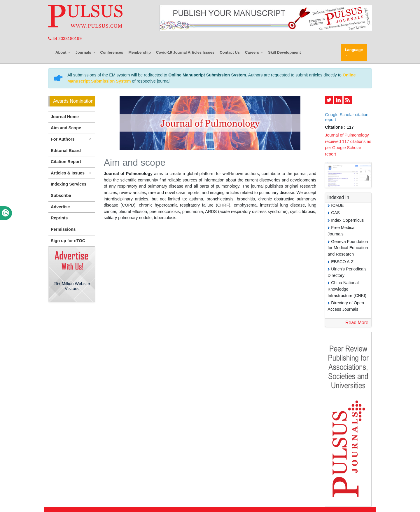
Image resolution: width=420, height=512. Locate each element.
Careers (253, 52)
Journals (84, 52)
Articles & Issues (72, 173)
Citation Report (66, 162)
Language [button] (354, 50)
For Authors (72, 139)
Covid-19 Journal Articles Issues (185, 52)
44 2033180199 (65, 39)
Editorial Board (66, 151)
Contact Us (230, 52)
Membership (140, 52)
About (61, 52)
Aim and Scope (66, 128)
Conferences (112, 52)
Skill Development (284, 52)
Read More (357, 323)
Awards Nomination (73, 101)
